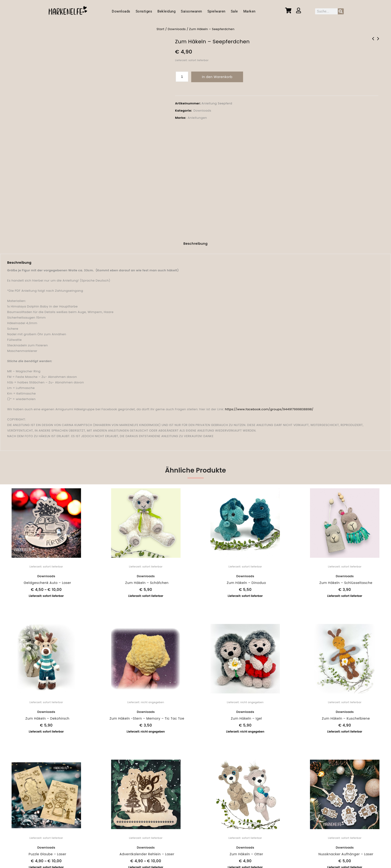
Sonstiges (144, 11)
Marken (249, 11)
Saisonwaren (191, 11)
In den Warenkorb (217, 77)
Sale (234, 11)
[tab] (195, 242)
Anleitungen (197, 118)
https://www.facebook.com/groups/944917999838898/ (269, 406)
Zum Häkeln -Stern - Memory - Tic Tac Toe (373, 42)
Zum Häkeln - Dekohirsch (378, 42)
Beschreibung (195, 241)
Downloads (121, 11)
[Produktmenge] (182, 77)
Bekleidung (166, 11)
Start (160, 29)
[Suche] (341, 11)
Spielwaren (216, 11)
